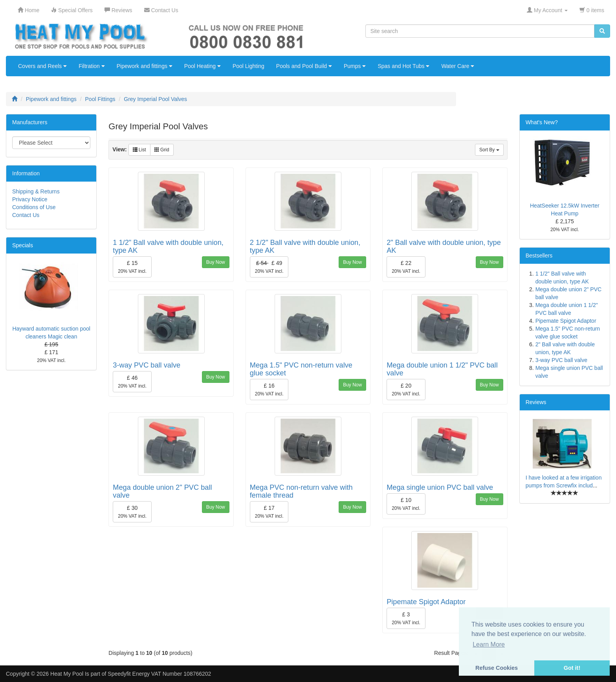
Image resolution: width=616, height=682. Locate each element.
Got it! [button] (572, 668)
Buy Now (216, 262)
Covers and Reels (42, 66)
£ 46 (132, 382)
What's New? (542, 122)
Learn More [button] (489, 644)
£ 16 (269, 390)
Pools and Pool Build (304, 66)
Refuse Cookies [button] (497, 668)
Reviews (536, 402)
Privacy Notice (30, 199)
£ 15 (132, 267)
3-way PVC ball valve (147, 365)
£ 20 (406, 390)
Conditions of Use (34, 207)
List (139, 150)
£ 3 (406, 618)
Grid (162, 150)
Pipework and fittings (145, 66)
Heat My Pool (67, 674)
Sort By (489, 150)
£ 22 (406, 267)
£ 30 (132, 512)
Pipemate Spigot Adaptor (426, 602)
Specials (23, 245)
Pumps (355, 66)
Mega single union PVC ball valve (440, 487)
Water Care (458, 66)
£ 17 (269, 512)
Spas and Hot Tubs (403, 66)
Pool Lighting (248, 66)
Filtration (92, 66)
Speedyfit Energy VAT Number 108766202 (159, 674)
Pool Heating (203, 66)
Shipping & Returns (36, 191)
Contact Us (26, 215)
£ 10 (406, 504)
